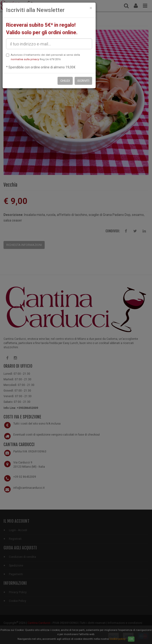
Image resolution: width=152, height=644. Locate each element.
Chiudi (65, 81)
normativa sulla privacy (25, 59)
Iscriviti (83, 81)
